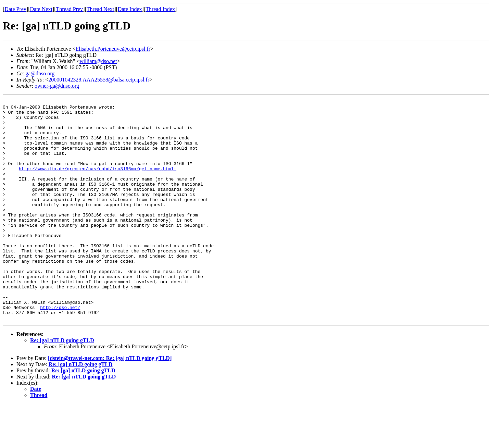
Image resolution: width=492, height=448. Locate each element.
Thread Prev (69, 9)
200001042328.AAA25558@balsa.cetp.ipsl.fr (99, 80)
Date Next (41, 9)
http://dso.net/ (60, 349)
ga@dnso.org (40, 73)
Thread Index (160, 9)
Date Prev (15, 9)
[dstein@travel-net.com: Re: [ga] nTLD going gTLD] (110, 402)
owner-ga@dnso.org (57, 86)
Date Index (130, 9)
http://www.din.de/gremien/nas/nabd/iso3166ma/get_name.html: (98, 183)
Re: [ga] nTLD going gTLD (62, 384)
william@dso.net (98, 61)
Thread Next (100, 9)
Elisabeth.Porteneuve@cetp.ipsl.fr (113, 49)
